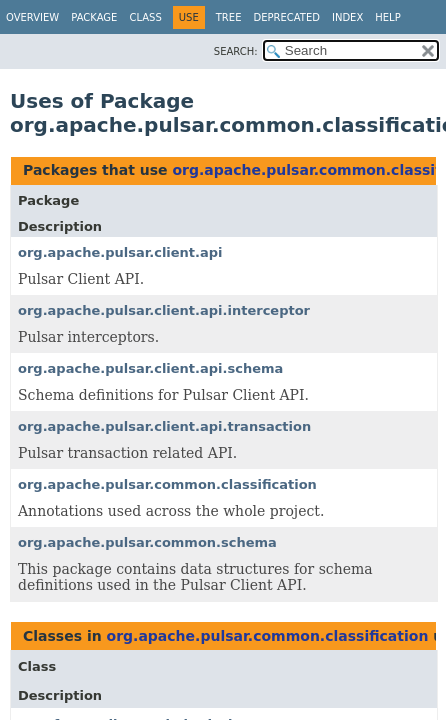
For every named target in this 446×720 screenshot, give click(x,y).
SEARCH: (236, 51)
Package (94, 17)
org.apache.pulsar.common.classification (167, 484)
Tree (229, 17)
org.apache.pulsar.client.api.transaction (164, 426)
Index (347, 17)
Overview (32, 17)
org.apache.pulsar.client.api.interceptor (164, 310)
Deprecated (286, 17)
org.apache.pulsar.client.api (120, 252)
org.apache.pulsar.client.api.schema (150, 368)
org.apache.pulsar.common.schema (147, 542)
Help (387, 17)
